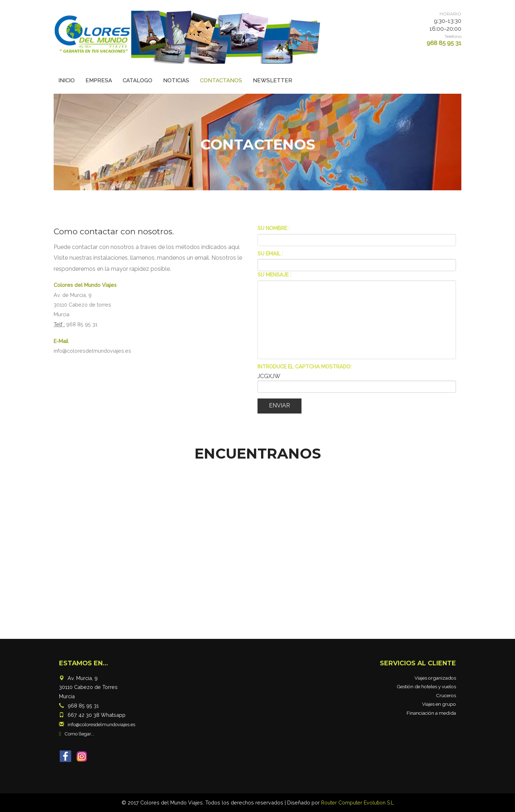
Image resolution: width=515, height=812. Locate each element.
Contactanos (221, 80)
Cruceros (446, 695)
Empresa (99, 80)
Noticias (176, 80)
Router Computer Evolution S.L (357, 803)
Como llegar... (80, 734)
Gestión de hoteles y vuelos (426, 686)
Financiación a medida (431, 713)
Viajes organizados (435, 678)
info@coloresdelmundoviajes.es (92, 351)
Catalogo (138, 80)
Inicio (67, 80)
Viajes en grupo (439, 704)
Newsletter (273, 80)
